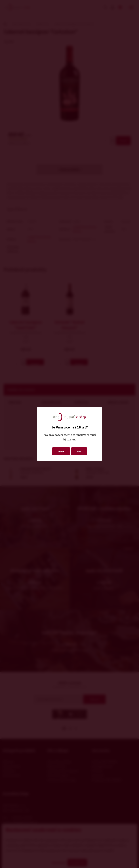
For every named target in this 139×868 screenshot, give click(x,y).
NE (79, 451)
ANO (61, 451)
